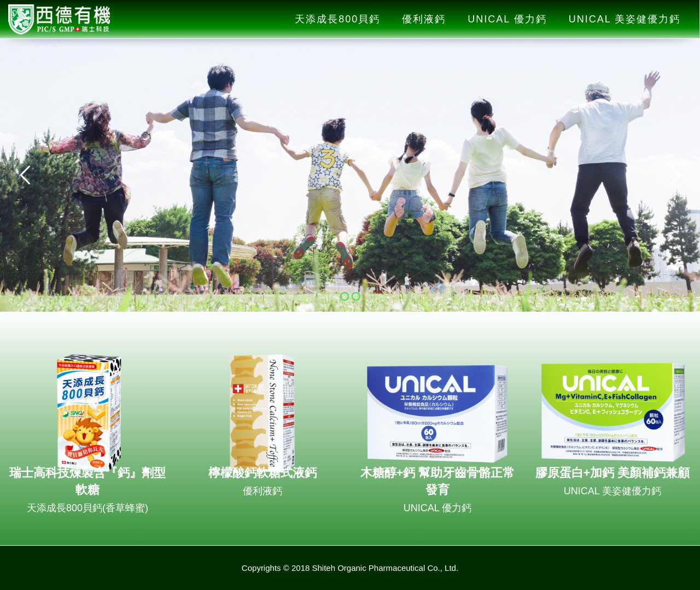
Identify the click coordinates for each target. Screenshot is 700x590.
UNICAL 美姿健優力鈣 (625, 19)
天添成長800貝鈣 (337, 19)
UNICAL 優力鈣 (507, 19)
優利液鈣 (424, 19)
